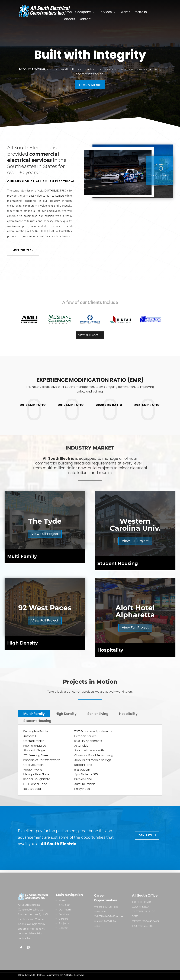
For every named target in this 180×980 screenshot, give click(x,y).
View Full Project (45, 534)
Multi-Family (34, 714)
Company (85, 12)
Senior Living (98, 714)
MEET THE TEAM (23, 250)
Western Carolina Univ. (135, 525)
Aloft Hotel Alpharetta (135, 611)
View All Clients (88, 335)
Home (67, 12)
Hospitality (128, 714)
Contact (85, 19)
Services (107, 12)
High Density (66, 714)
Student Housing (37, 721)
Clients (125, 12)
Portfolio (142, 12)
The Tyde (45, 521)
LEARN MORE (90, 85)
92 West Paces (45, 608)
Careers (69, 19)
